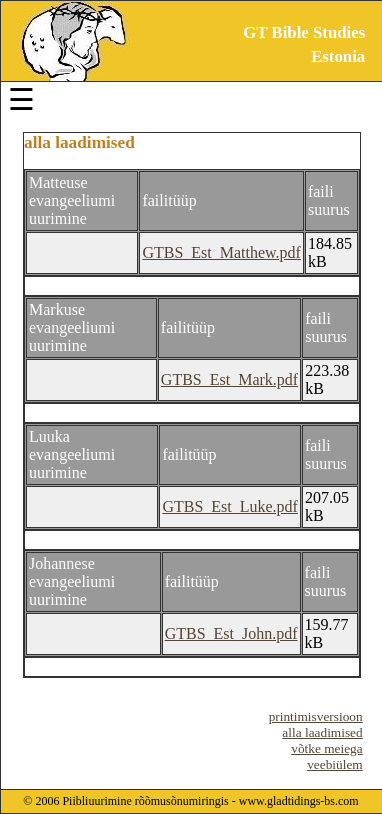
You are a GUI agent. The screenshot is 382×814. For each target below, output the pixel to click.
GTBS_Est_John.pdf (231, 633)
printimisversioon (316, 716)
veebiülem (335, 764)
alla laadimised (322, 732)
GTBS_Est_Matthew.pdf (221, 252)
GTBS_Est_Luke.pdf (230, 506)
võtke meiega (326, 748)
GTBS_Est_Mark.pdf (229, 379)
